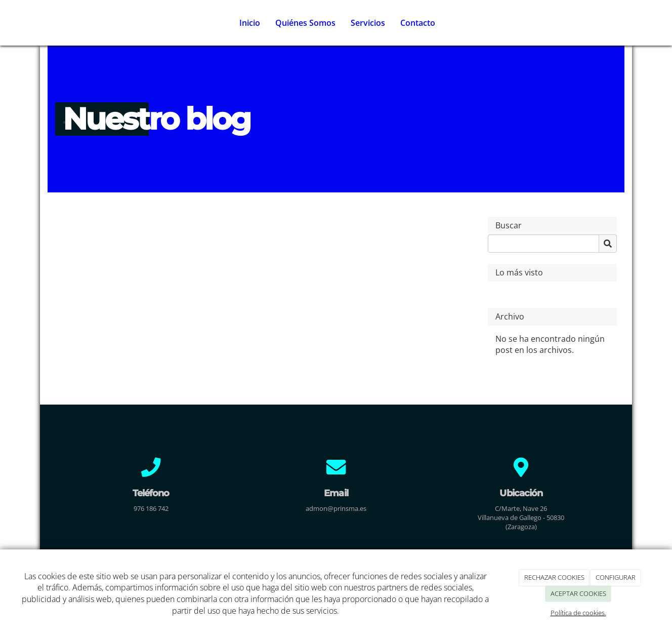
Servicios (368, 23)
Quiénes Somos (305, 23)
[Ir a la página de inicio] (45, 23)
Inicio (250, 23)
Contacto (418, 23)
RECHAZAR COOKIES (554, 577)
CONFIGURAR (616, 577)
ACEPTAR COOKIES (578, 593)
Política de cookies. (578, 613)
